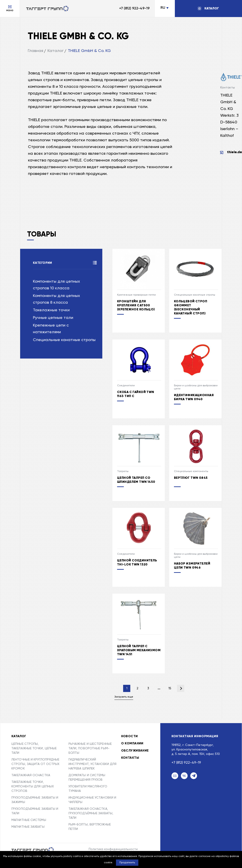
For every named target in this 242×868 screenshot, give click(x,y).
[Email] (175, 776)
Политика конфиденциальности (113, 849)
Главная (35, 51)
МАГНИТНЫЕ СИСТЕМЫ (29, 820)
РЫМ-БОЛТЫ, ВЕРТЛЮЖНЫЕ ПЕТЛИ (90, 827)
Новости (130, 736)
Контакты (130, 758)
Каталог (56, 51)
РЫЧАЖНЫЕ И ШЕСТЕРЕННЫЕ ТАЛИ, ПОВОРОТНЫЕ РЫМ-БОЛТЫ (90, 748)
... (159, 688)
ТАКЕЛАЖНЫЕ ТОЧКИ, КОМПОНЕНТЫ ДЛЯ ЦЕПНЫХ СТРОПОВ (33, 786)
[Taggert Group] (33, 850)
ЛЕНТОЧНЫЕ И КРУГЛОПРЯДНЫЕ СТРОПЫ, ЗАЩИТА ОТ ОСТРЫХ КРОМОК (35, 764)
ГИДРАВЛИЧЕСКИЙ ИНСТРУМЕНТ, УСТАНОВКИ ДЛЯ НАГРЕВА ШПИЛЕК (93, 764)
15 (170, 688)
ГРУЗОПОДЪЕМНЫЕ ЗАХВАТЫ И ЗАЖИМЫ (35, 800)
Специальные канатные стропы (64, 340)
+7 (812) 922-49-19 (134, 9)
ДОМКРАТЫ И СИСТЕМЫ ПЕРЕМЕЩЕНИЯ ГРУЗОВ (87, 778)
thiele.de (235, 152)
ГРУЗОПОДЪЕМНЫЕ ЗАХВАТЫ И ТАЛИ (35, 811)
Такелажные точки (51, 310)
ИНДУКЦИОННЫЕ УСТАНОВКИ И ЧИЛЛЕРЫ (92, 800)
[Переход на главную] (47, 9)
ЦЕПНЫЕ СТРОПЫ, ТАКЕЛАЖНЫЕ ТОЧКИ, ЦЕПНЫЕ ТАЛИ (34, 748)
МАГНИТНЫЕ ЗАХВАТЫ (28, 827)
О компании (132, 743)
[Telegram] (194, 776)
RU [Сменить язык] (163, 8)
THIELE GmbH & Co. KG (89, 51)
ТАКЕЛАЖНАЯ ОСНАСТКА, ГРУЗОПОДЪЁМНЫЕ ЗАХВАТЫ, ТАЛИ (91, 813)
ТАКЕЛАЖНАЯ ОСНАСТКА (31, 775)
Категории (43, 263)
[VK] (184, 776)
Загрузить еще (124, 697)
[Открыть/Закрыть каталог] (208, 9)
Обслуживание (135, 751)
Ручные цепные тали (53, 318)
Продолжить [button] (127, 863)
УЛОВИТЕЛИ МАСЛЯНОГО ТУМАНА (88, 789)
